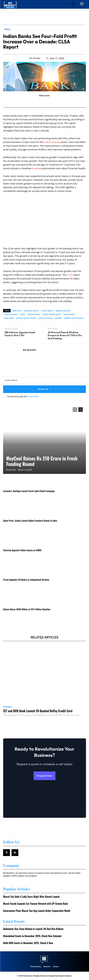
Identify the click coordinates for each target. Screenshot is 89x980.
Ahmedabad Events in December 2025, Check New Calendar (32, 936)
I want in (45, 389)
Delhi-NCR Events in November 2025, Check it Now (28, 943)
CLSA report (47, 311)
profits (59, 318)
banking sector (31, 311)
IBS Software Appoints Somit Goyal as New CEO (20, 334)
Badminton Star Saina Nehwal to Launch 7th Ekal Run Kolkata (33, 929)
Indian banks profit (52, 314)
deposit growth (63, 311)
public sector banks (74, 318)
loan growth (69, 314)
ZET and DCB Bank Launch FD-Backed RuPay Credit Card (38, 711)
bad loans (17, 311)
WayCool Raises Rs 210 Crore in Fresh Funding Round (42, 461)
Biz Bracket (35, 58)
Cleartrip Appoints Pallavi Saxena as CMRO (22, 550)
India (23, 314)
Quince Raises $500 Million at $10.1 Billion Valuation (27, 609)
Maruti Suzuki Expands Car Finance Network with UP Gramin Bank (35, 904)
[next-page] (81, 410)
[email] (44, 380)
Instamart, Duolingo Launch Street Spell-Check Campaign (29, 491)
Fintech (7, 707)
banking (37, 168)
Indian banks (34, 314)
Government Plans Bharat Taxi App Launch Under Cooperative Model (37, 911)
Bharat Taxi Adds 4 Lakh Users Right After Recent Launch (31, 897)
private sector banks (26, 318)
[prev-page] (75, 410)
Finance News (11, 314)
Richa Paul (11, 470)
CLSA (70, 275)
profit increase (46, 318)
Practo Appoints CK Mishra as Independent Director (26, 580)
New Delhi (9, 318)
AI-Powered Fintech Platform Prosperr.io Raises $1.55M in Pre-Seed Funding (65, 335)
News (8, 29)
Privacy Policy (33, 397)
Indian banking (52, 142)
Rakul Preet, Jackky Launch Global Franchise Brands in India (30, 521)
